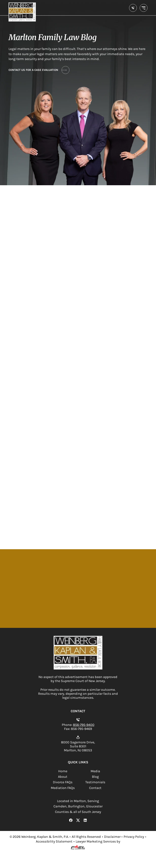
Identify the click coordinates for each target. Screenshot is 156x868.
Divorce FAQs (63, 782)
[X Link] (78, 821)
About (63, 777)
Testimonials (95, 782)
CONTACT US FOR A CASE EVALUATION (39, 70)
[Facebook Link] (71, 821)
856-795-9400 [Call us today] (84, 725)
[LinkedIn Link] (85, 821)
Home (63, 771)
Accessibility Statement (54, 841)
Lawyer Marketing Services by (98, 841)
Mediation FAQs (63, 788)
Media (95, 771)
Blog (95, 777)
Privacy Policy (134, 837)
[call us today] (133, 8)
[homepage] (78, 668)
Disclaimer (112, 837)
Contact (95, 788)
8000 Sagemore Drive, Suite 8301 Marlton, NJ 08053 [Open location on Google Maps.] (78, 746)
